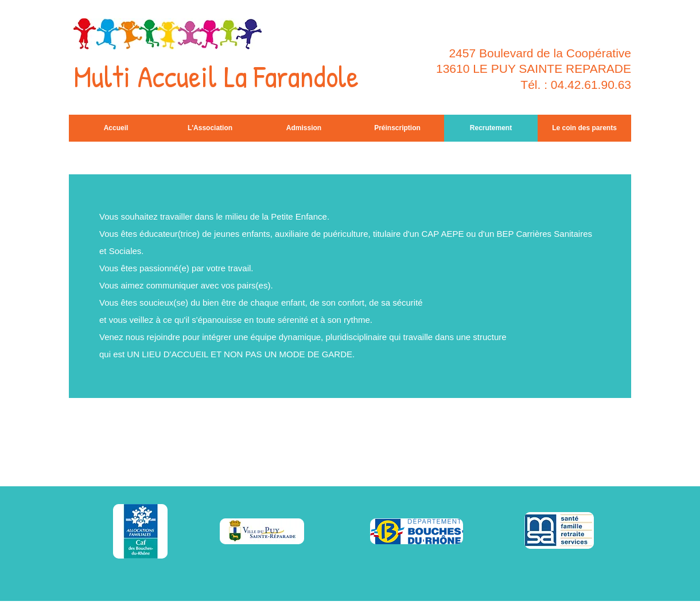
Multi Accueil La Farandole (216, 76)
